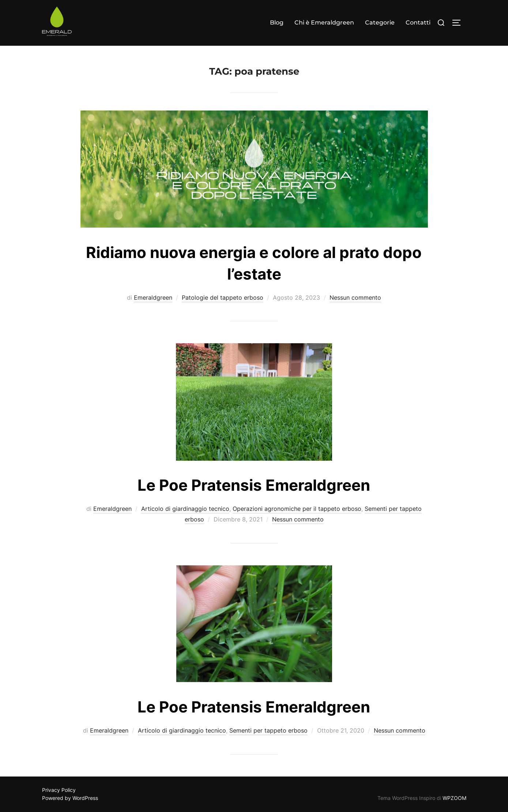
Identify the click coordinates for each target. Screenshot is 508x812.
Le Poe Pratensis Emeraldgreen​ (254, 485)
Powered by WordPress (70, 798)
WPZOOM (454, 798)
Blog (277, 23)
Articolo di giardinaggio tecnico (185, 509)
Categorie (380, 23)
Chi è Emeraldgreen (324, 23)
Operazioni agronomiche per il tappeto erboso (297, 509)
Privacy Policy (59, 790)
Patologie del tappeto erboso (223, 298)
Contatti (418, 23)
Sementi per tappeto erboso (268, 730)
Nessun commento (355, 298)
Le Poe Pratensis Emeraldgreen (254, 707)
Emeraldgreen (153, 298)
